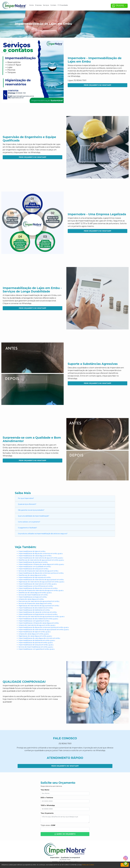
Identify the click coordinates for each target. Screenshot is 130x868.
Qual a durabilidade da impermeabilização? (34, 516)
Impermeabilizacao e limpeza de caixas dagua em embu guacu (41, 564)
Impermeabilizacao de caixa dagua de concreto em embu (39, 638)
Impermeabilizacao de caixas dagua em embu (35, 556)
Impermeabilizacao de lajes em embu (32, 551)
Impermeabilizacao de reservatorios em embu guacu (38, 584)
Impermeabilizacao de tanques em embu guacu (36, 645)
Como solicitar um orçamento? (29, 522)
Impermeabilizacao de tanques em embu (33, 569)
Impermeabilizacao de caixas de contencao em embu (38, 612)
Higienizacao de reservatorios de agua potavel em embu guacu (41, 582)
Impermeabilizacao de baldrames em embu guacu (37, 640)
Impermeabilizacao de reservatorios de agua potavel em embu (41, 580)
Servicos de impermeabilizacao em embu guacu (36, 647)
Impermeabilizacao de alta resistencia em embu (36, 608)
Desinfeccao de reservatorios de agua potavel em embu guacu (41, 560)
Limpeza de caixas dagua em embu (31, 599)
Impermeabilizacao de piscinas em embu (33, 562)
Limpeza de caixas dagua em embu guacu (34, 634)
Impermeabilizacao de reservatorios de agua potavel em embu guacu (44, 630)
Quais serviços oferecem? (27, 504)
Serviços (46, 5)
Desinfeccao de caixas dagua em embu (33, 575)
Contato (53, 5)
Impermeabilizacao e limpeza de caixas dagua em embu (39, 623)
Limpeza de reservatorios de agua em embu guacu (37, 625)
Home (31, 5)
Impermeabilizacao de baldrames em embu (34, 610)
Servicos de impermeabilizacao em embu (33, 595)
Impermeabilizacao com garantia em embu (34, 621)
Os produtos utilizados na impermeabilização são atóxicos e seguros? (43, 534)
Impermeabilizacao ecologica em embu (33, 597)
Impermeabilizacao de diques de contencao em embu (38, 588)
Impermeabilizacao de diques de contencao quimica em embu (41, 573)
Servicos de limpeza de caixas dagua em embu (35, 603)
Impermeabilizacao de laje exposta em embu (35, 577)
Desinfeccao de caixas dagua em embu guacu (35, 593)
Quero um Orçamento (65, 834)
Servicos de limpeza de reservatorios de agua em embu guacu (41, 590)
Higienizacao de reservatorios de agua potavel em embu (39, 606)
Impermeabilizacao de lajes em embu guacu (35, 632)
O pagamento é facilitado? (27, 528)
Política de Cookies (88, 865)
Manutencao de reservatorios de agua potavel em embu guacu (42, 617)
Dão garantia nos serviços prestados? (31, 510)
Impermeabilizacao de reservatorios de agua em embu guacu (41, 558)
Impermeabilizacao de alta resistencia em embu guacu (38, 619)
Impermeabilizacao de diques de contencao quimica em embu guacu (44, 627)
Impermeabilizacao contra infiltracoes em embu (36, 586)
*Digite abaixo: (48, 825)
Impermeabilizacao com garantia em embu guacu (37, 649)
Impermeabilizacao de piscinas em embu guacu (36, 643)
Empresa (38, 5)
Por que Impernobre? (26, 498)
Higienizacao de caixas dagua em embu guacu (35, 636)
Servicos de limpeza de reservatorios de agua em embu (38, 571)
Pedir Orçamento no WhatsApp (97, 85)
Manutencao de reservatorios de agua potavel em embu (39, 601)
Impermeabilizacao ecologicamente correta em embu (38, 614)
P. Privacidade (63, 5)
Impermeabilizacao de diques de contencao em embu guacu (41, 554)
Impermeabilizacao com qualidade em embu (35, 567)
